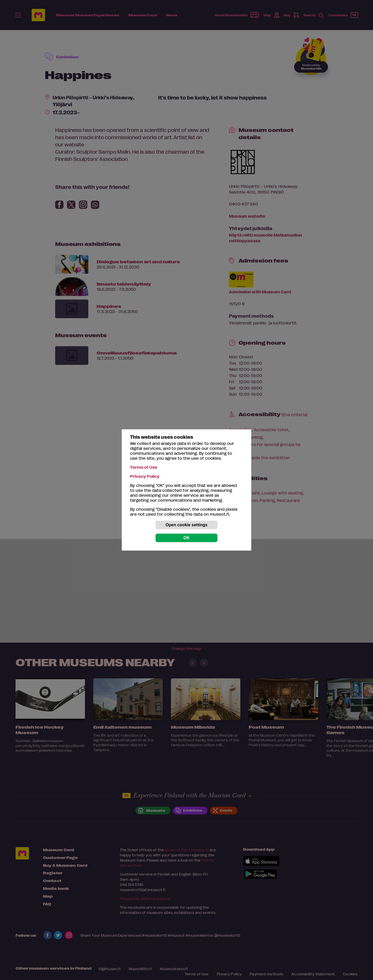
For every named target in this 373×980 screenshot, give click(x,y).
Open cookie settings (187, 525)
